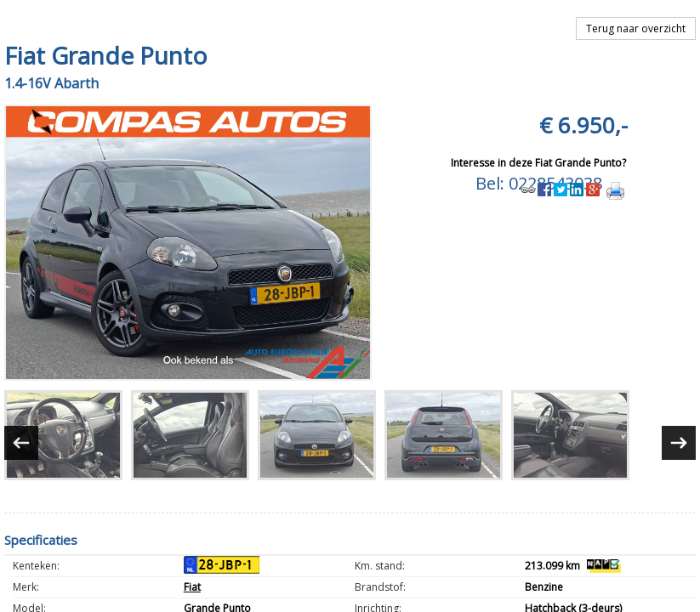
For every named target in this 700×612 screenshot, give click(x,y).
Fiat (192, 587)
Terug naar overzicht (636, 28)
